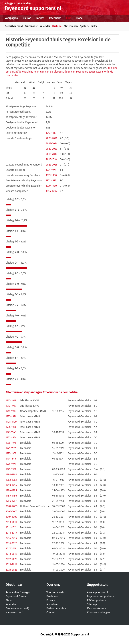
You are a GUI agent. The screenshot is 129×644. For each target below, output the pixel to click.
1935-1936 (51, 191)
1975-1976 (11, 464)
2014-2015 (11, 533)
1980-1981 (11, 475)
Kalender (45, 26)
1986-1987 (11, 501)
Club (69, 18)
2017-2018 (51, 159)
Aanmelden (12, 592)
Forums (40, 18)
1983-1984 (11, 485)
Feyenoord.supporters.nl (101, 596)
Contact (51, 612)
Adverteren (53, 604)
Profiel (80, 18)
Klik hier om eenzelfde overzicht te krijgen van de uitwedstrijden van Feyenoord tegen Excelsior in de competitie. (61, 72)
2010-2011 (11, 522)
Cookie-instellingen (98, 612)
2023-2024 (52, 144)
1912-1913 (51, 133)
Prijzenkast (31, 26)
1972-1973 (51, 181)
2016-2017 (11, 543)
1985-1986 (11, 496)
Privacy (51, 600)
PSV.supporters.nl (97, 600)
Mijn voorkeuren (97, 608)
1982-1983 (11, 480)
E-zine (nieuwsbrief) (17, 608)
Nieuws (27, 18)
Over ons (53, 585)
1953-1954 (11, 438)
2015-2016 (11, 538)
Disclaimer (53, 596)
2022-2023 (52, 149)
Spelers (84, 26)
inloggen (10, 3)
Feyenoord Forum (16, 596)
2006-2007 (11, 512)
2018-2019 (51, 154)
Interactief (55, 18)
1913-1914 (11, 406)
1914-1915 (11, 411)
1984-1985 (11, 490)
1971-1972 (51, 170)
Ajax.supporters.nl (98, 592)
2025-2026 (52, 138)
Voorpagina (11, 18)
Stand (9, 600)
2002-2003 (12, 506)
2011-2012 (11, 527)
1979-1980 (51, 175)
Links (94, 26)
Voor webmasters (56, 592)
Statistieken (71, 26)
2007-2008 (11, 517)
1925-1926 (11, 416)
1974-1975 (11, 459)
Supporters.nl (97, 585)
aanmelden (24, 3)
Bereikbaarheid (14, 26)
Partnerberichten (56, 608)
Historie (57, 26)
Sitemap (92, 604)
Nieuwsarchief (14, 612)
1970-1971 (11, 443)
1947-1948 (11, 432)
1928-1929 (11, 422)
